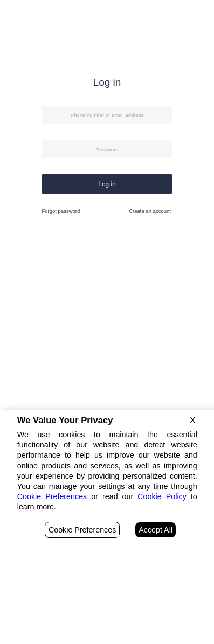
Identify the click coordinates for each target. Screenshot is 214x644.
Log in (107, 184)
